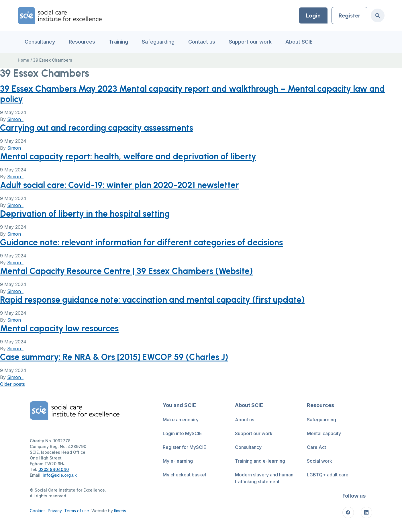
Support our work (250, 42)
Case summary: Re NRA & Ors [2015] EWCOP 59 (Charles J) (114, 357)
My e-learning (178, 461)
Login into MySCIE (182, 433)
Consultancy (40, 42)
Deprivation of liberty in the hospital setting (85, 214)
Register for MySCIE (185, 447)
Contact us (202, 42)
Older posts (12, 384)
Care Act (316, 447)
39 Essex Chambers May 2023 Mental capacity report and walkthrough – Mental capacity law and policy (192, 94)
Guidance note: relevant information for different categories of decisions (141, 242)
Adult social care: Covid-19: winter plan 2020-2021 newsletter (119, 185)
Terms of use (77, 511)
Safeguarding (158, 42)
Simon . (15, 119)
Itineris (120, 511)
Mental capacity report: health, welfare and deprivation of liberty (128, 156)
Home (23, 60)
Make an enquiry (181, 420)
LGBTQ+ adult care (328, 475)
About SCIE (299, 42)
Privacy (55, 511)
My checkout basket (185, 475)
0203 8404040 (54, 469)
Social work (319, 461)
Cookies (38, 511)
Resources (82, 42)
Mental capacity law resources (59, 328)
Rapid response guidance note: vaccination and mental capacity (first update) (152, 300)
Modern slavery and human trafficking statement (264, 478)
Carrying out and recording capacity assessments (97, 128)
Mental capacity (324, 433)
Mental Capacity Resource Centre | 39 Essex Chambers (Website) (126, 271)
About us (245, 420)
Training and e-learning (260, 461)
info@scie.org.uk (60, 475)
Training (118, 42)
